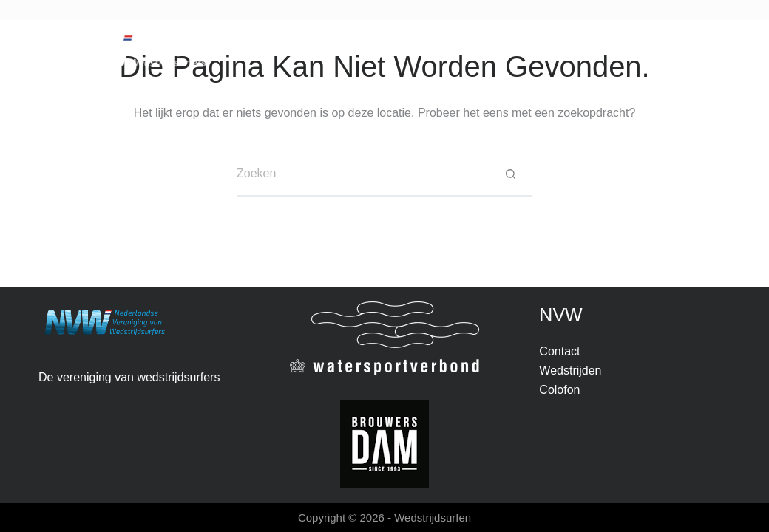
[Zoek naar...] (362, 174)
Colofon (559, 390)
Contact (527, 51)
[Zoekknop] (510, 174)
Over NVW (442, 52)
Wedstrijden (335, 52)
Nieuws (241, 51)
